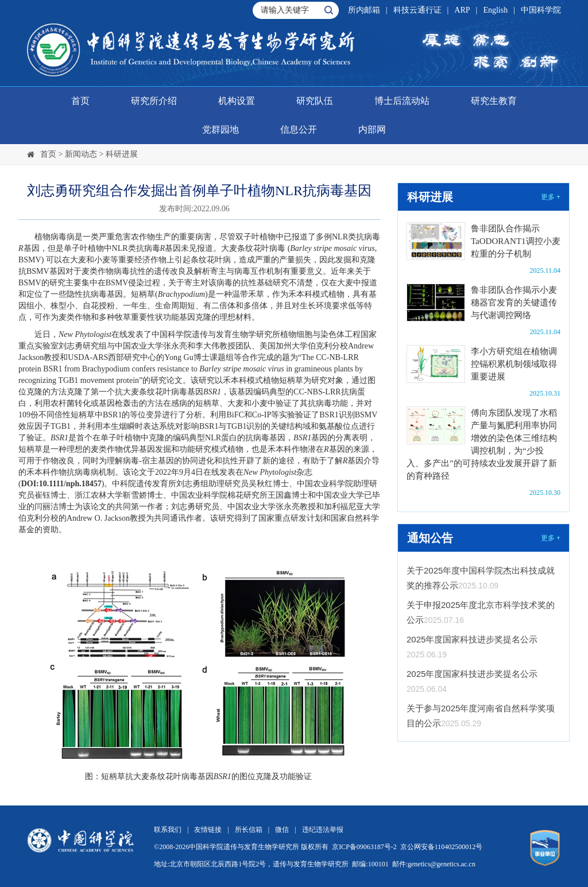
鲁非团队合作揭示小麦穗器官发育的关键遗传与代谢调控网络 (514, 303)
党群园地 (220, 129)
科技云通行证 (417, 10)
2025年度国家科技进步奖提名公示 (472, 639)
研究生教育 (494, 101)
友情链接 (208, 830)
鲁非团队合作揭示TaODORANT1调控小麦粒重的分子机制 (516, 241)
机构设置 (237, 101)
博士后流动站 (402, 101)
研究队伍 (315, 101)
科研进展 (122, 154)
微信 (282, 830)
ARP (462, 10)
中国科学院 (541, 10)
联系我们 (168, 830)
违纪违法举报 (323, 830)
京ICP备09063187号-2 (364, 847)
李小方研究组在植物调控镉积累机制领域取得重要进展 (514, 364)
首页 (80, 101)
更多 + (551, 197)
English (495, 10)
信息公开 (299, 129)
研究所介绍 (154, 101)
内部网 (372, 129)
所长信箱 (249, 830)
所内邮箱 (364, 10)
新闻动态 (81, 154)
